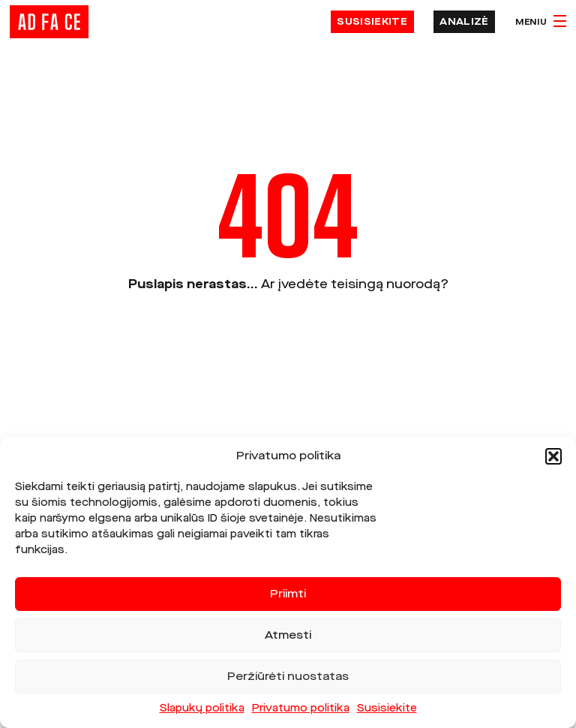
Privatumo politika (301, 708)
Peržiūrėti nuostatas (288, 677)
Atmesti (288, 636)
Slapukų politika (202, 708)
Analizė (464, 22)
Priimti (288, 594)
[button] (553, 456)
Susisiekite (387, 708)
